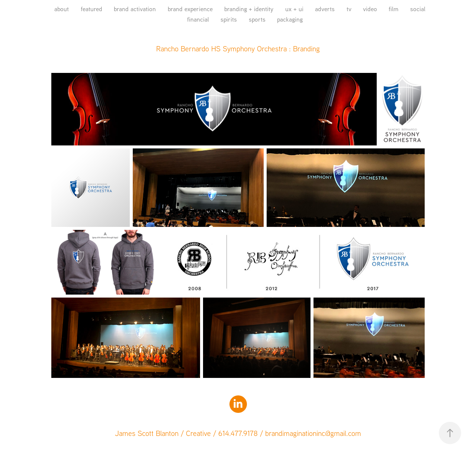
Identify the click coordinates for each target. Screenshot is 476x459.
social (418, 9)
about (62, 9)
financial (198, 19)
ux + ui (294, 9)
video (370, 9)
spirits (229, 19)
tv (349, 9)
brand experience (190, 9)
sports (257, 19)
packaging (290, 19)
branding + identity (249, 9)
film (393, 9)
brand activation (135, 9)
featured (91, 9)
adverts (325, 9)
